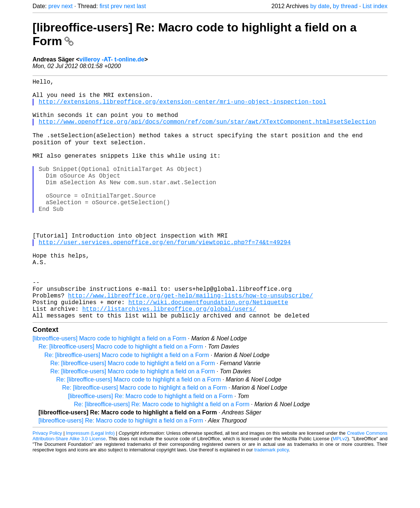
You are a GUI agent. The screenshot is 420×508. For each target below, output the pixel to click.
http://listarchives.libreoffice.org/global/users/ (169, 360)
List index (375, 6)
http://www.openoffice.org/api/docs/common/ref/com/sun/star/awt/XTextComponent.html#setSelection (207, 132)
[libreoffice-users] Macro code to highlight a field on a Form (109, 391)
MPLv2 (340, 491)
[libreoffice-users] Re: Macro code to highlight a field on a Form (150, 449)
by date (320, 6)
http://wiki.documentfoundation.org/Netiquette (208, 351)
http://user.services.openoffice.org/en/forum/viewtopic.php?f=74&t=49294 (165, 278)
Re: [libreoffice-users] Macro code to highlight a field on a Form (121, 399)
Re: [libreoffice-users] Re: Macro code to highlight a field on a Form (162, 457)
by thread (345, 6)
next (67, 6)
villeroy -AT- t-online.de (112, 59)
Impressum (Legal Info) (90, 486)
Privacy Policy (47, 486)
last (141, 6)
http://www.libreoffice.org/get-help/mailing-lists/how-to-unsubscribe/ (190, 343)
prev (54, 6)
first (104, 6)
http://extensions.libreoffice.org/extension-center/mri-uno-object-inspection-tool (183, 107)
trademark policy (272, 502)
